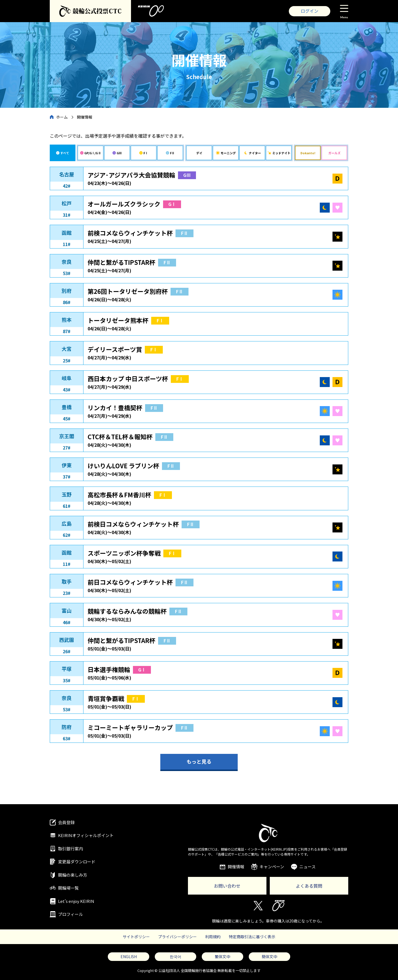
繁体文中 (222, 957)
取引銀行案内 (70, 849)
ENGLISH (129, 957)
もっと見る (199, 761)
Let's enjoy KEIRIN (76, 901)
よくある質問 (309, 886)
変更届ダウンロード (77, 862)
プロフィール (70, 914)
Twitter (258, 906)
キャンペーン (272, 867)
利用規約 (213, 937)
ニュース (307, 867)
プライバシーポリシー (177, 937)
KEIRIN (278, 906)
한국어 (176, 957)
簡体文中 (269, 957)
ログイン (310, 11)
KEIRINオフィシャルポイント (86, 835)
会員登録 (66, 822)
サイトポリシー (136, 937)
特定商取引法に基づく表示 (252, 937)
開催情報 (236, 867)
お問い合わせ (227, 886)
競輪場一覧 (68, 888)
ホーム (62, 117)
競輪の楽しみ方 (73, 875)
